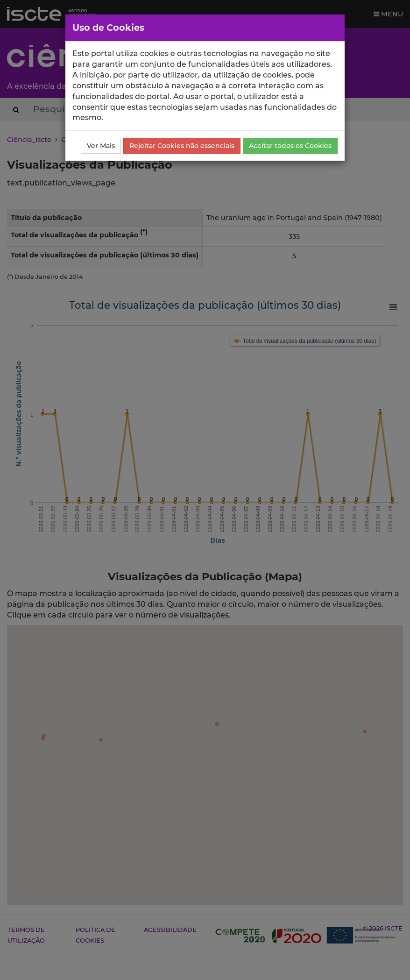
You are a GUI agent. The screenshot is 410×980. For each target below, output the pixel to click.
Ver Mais (101, 146)
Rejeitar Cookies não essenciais (182, 146)
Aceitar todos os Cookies (290, 146)
